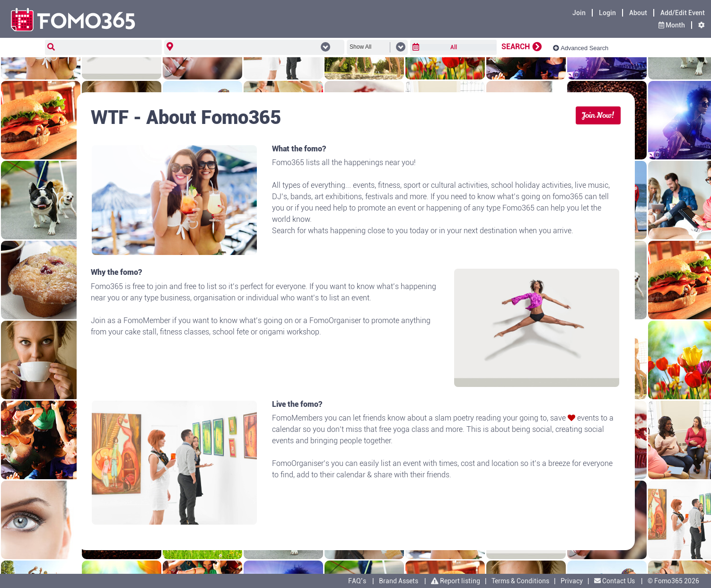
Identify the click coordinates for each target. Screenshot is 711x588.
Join (579, 13)
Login (607, 13)
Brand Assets (399, 581)
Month (672, 25)
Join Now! (598, 115)
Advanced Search (581, 48)
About (638, 13)
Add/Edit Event (683, 13)
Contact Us (615, 581)
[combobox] (252, 48)
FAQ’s (357, 581)
